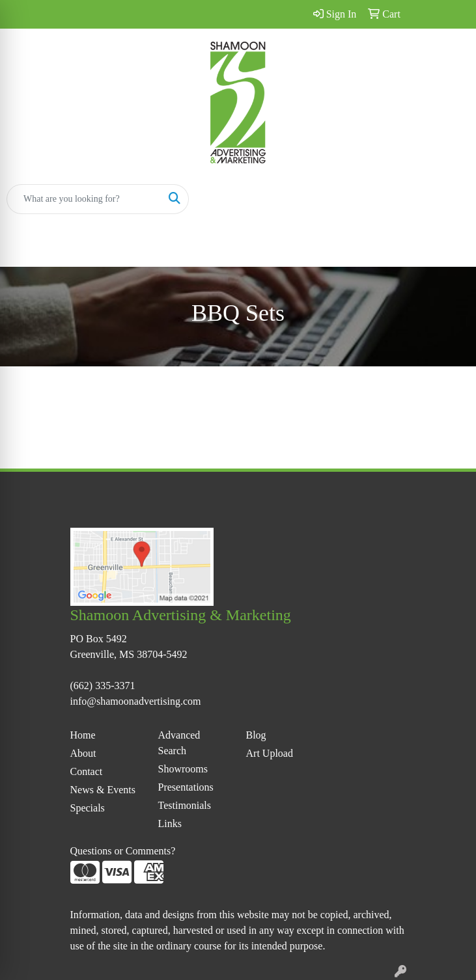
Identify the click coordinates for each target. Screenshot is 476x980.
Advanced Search (179, 743)
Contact (87, 771)
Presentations (186, 787)
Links (170, 823)
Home (83, 735)
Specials (88, 808)
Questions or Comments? (123, 851)
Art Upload (270, 753)
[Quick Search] (84, 199)
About (83, 753)
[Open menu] (450, 199)
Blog (256, 735)
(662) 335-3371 (103, 686)
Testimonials (185, 805)
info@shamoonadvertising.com (136, 701)
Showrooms (183, 769)
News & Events (103, 790)
